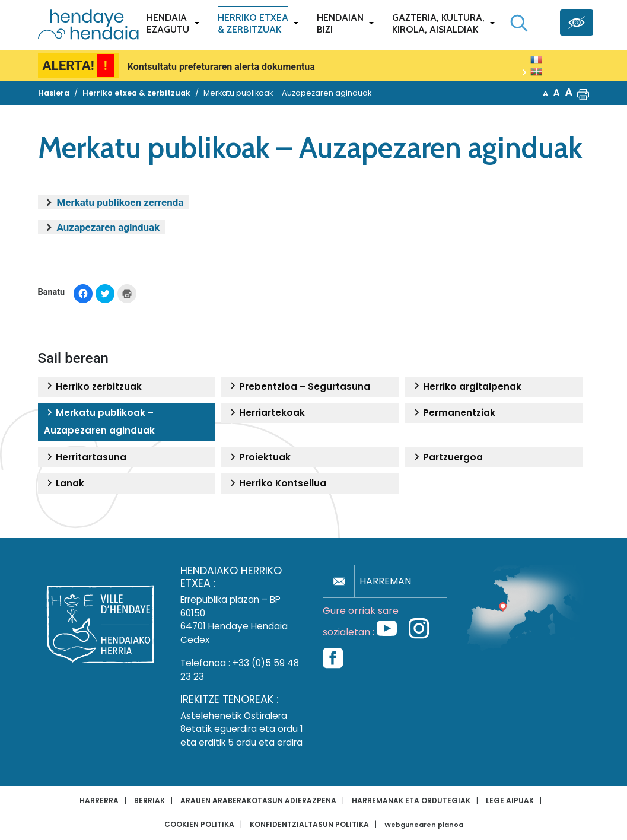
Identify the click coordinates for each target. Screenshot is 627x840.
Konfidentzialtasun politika (309, 824)
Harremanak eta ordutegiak (411, 801)
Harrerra (99, 801)
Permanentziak (453, 413)
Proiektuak (259, 457)
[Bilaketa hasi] (519, 23)
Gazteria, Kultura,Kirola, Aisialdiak (438, 23)
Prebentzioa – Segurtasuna (299, 387)
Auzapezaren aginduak (109, 227)
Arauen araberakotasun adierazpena (258, 801)
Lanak (64, 483)
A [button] (545, 93)
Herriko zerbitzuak (93, 387)
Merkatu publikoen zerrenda (120, 202)
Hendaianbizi (340, 23)
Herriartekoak (266, 413)
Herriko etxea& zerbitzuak (253, 23)
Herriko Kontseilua (277, 483)
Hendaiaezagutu (168, 23)
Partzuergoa (447, 457)
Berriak (149, 801)
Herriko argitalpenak (466, 387)
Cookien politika (199, 824)
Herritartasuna (85, 457)
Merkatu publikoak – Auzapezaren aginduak (99, 421)
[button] (583, 93)
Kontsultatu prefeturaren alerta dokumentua (221, 67)
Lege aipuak (510, 801)
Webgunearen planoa (424, 825)
